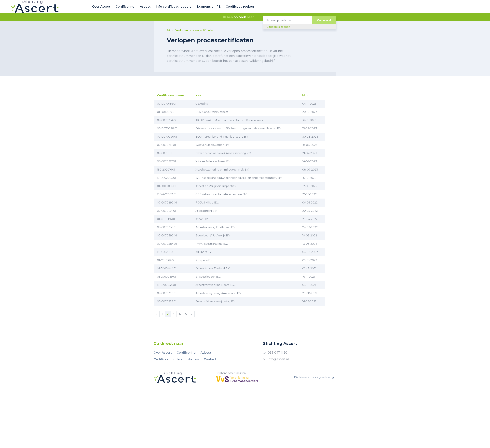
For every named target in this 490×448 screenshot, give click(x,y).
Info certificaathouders (174, 7)
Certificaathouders (168, 359)
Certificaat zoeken (240, 7)
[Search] (288, 20)
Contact (210, 359)
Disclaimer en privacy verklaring (314, 377)
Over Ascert (101, 7)
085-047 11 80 (278, 353)
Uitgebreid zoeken (278, 27)
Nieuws (193, 359)
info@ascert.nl (278, 359)
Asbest (145, 7)
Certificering (125, 7)
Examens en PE (209, 7)
